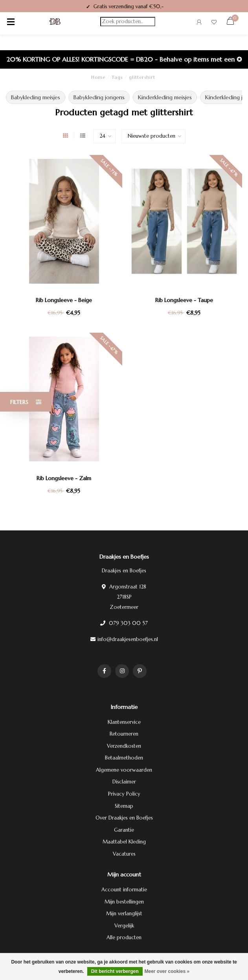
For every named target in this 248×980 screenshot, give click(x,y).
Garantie (124, 830)
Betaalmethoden (124, 758)
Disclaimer (124, 782)
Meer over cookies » (167, 971)
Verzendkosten (124, 746)
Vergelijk (124, 926)
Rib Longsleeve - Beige (64, 300)
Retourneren (124, 734)
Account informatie (124, 890)
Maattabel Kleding (124, 842)
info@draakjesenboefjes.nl (128, 639)
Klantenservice (124, 722)
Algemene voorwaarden (124, 770)
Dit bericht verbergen (115, 971)
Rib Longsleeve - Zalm (64, 478)
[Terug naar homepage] (55, 22)
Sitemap (124, 806)
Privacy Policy (124, 794)
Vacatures (124, 854)
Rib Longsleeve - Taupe (184, 300)
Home (98, 77)
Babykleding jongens (99, 97)
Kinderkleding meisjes (165, 97)
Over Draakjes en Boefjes (124, 818)
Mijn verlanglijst (124, 914)
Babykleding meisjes (36, 97)
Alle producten (124, 937)
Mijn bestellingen (124, 902)
